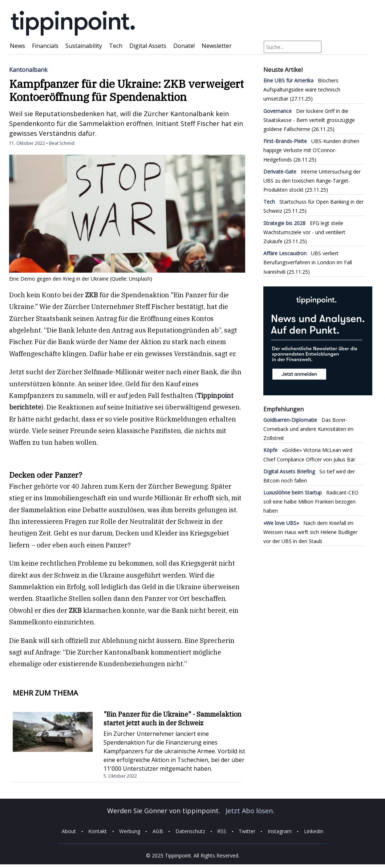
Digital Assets (148, 46)
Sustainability (84, 46)
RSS (222, 832)
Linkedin (314, 832)
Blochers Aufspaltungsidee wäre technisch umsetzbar (302, 89)
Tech (116, 46)
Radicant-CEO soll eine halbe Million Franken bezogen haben (311, 502)
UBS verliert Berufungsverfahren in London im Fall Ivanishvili (308, 262)
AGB (158, 832)
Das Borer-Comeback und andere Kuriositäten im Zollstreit (308, 429)
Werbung (130, 832)
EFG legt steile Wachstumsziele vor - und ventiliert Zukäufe (304, 232)
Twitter (247, 832)
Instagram (280, 832)
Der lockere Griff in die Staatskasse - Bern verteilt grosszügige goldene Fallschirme (309, 120)
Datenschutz (190, 832)
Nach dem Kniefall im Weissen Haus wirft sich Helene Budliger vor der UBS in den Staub (310, 532)
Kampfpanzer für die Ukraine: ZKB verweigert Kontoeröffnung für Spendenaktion (126, 90)
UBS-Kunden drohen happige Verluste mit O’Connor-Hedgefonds (311, 150)
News (17, 46)
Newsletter (217, 46)
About (69, 832)
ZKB (92, 295)
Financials (45, 46)
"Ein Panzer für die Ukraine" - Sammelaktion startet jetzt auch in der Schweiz (173, 719)
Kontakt (98, 832)
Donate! (184, 46)
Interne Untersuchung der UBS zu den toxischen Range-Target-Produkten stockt (312, 181)
